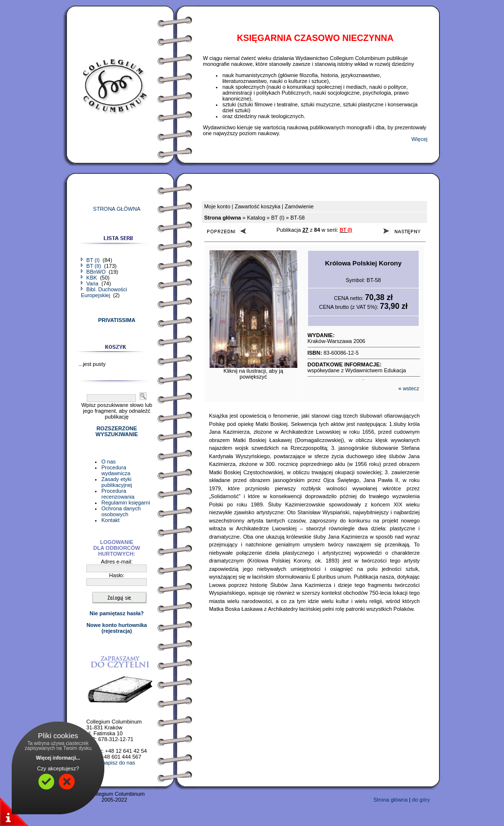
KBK (90, 278)
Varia (90, 283)
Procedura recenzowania (118, 494)
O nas (108, 462)
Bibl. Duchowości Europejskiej (104, 292)
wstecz (411, 388)
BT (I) (91, 260)
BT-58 (298, 218)
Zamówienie (299, 206)
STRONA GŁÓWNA (117, 209)
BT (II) (92, 266)
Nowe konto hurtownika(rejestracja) (116, 628)
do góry (421, 800)
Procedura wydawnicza (116, 470)
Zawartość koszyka (257, 206)
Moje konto (217, 206)
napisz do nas (118, 763)
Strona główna (390, 800)
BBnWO (94, 272)
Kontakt (110, 520)
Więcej (419, 139)
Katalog (256, 218)
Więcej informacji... (58, 758)
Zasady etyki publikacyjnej (117, 482)
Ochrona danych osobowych (121, 511)
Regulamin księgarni (126, 503)
